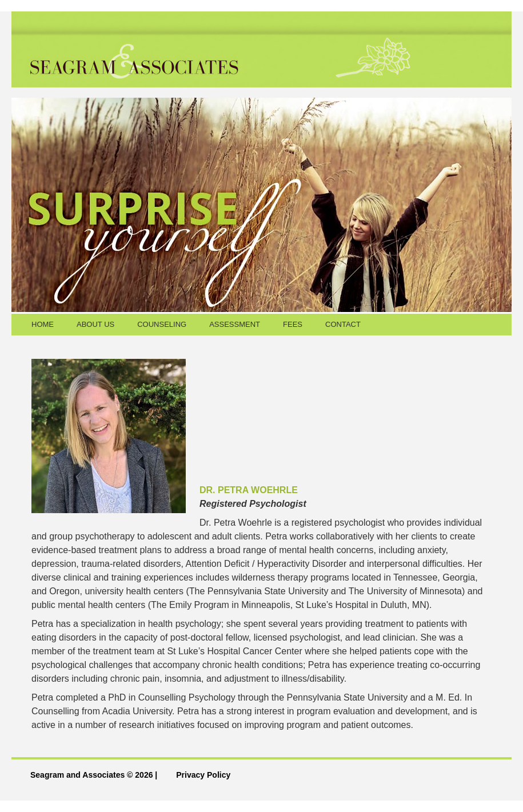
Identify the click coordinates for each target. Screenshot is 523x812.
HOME (43, 324)
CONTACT (343, 324)
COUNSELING (162, 324)
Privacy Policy (203, 775)
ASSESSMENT (235, 324)
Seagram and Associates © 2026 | (94, 775)
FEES (293, 324)
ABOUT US (95, 324)
